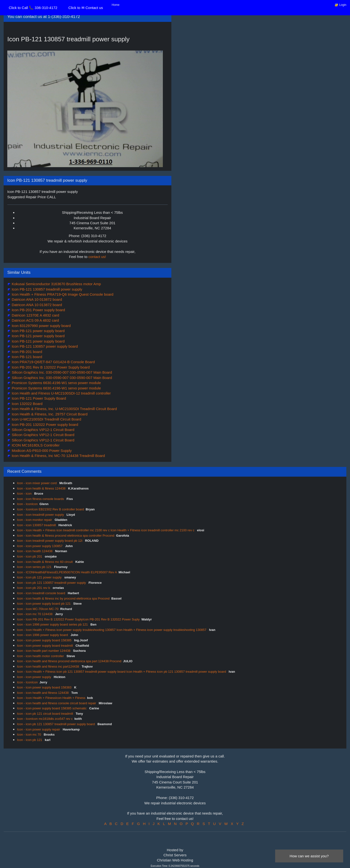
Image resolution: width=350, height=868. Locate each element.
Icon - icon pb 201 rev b (34, 588)
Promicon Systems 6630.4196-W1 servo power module (56, 383)
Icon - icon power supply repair (39, 729)
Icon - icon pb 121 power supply (40, 577)
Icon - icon (25, 494)
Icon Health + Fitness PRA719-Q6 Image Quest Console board (62, 294)
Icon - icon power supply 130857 (40, 546)
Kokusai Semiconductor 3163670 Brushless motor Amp (56, 284)
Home (116, 5)
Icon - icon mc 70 (30, 735)
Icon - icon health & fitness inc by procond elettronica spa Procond (63, 598)
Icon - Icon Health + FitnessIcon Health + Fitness (51, 698)
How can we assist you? (309, 856)
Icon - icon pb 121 (30, 740)
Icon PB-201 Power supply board (38, 310)
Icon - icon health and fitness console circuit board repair (57, 703)
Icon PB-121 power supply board (38, 331)
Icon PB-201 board (26, 352)
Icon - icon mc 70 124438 (35, 614)
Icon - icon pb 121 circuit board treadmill (45, 714)
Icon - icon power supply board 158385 (45, 640)
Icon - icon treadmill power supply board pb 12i (50, 541)
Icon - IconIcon (27, 504)
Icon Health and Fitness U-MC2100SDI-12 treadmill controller (61, 393)
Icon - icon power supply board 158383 (45, 687)
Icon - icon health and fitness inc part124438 (48, 666)
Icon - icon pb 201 (30, 556)
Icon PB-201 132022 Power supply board (44, 425)
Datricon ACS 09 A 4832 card (35, 320)
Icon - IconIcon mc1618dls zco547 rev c (45, 719)
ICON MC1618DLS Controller (35, 445)
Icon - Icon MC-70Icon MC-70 (38, 609)
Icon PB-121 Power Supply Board (38, 398)
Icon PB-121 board (26, 357)
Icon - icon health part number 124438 (44, 651)
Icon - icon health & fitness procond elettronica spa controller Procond (66, 536)
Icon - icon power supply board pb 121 (44, 604)
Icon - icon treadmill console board (42, 593)
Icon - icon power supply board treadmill (45, 646)
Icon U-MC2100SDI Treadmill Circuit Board (46, 419)
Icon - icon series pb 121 (35, 567)
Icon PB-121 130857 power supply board (44, 346)
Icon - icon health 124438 (35, 551)
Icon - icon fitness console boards (41, 499)
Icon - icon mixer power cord (37, 483)
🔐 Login (341, 5)
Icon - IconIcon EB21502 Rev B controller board (50, 509)
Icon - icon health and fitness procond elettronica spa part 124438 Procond (69, 661)
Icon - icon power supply (35, 677)
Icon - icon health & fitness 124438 (42, 488)
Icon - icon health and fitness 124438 (43, 693)
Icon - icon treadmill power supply (41, 515)
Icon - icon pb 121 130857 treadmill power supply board (56, 724)
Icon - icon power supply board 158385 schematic (52, 708)
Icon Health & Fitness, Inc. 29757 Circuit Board (49, 414)
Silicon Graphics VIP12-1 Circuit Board (43, 430)
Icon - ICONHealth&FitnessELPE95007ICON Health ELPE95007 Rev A (67, 572)
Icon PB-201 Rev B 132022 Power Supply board (50, 367)
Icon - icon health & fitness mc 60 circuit (45, 562)
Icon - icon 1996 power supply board (43, 635)
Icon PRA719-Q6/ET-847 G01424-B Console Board (53, 362)
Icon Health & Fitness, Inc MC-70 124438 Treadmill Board (58, 456)
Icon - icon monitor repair (35, 520)
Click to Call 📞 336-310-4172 (33, 8)
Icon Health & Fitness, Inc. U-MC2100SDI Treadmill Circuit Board (64, 409)
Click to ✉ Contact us (86, 8)
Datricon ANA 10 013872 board (36, 299)
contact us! (97, 257)
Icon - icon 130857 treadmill (37, 525)
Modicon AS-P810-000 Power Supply (41, 451)
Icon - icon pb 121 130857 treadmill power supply (52, 583)
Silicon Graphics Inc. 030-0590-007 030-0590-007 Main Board (61, 372)
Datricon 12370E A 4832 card (35, 315)
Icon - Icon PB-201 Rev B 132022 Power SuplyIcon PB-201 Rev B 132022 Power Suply (78, 619)
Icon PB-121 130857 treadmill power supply (46, 289)
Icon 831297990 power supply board (41, 326)
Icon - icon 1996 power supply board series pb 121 (53, 624)
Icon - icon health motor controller (41, 656)
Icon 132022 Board (27, 404)
